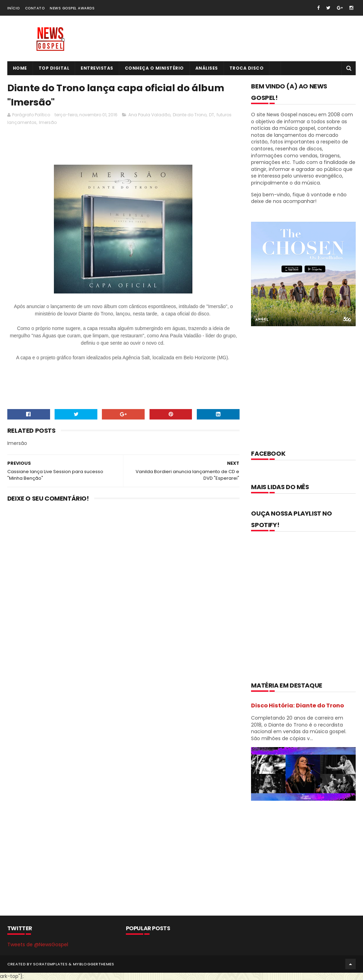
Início (14, 8)
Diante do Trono (190, 115)
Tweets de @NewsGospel (38, 944)
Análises (207, 68)
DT (212, 115)
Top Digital (54, 68)
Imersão (48, 122)
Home (20, 68)
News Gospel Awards (72, 8)
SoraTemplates (50, 964)
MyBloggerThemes (94, 964)
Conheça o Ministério (154, 68)
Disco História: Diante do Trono (297, 705)
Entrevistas (97, 68)
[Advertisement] (134, 147)
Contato (35, 8)
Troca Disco (247, 68)
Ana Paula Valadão (149, 115)
